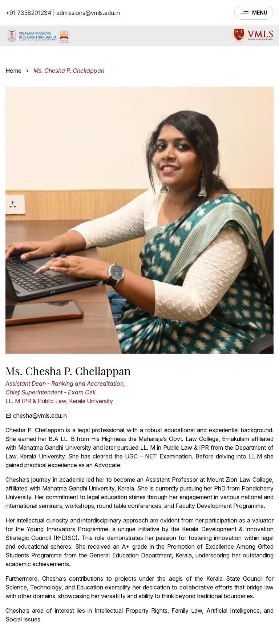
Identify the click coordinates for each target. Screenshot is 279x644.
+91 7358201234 (29, 13)
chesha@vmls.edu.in (36, 416)
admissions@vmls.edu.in (88, 13)
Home (13, 71)
